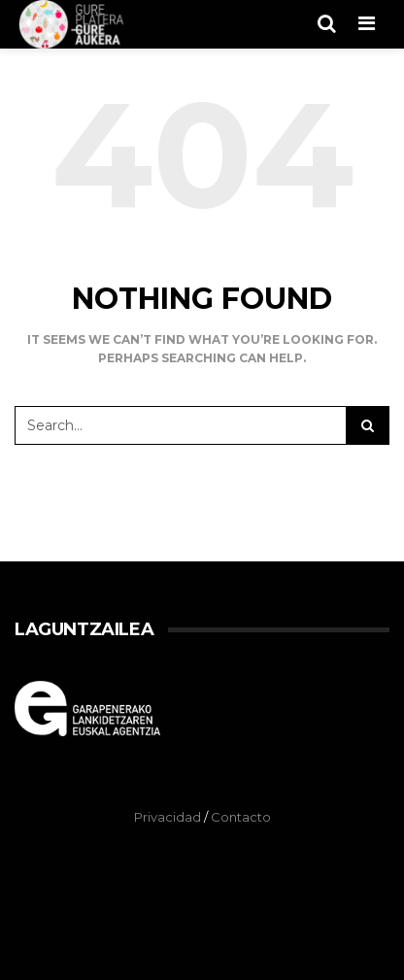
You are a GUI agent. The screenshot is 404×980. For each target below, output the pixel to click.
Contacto (241, 817)
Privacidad (168, 817)
